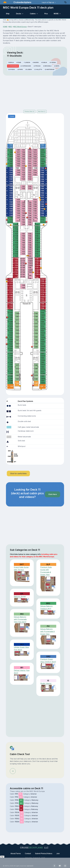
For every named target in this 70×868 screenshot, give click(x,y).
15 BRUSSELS (47, 66)
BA (21, 806)
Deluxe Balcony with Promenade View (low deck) (20, 619)
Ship (8, 14)
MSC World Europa (20, 27)
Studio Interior (46, 683)
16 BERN (57, 66)
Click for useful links (18, 473)
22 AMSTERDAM (49, 70)
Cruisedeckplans (22, 2)
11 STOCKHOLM (13, 66)
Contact (28, 853)
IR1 (21, 794)
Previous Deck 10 (29, 112)
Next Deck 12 (42, 112)
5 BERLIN (11, 63)
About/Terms (16, 853)
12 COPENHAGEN (26, 66)
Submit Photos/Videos (44, 853)
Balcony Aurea (20, 596)
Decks (19, 14)
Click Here (53, 494)
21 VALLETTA (38, 70)
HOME (5, 27)
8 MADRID (36, 63)
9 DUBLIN (44, 63)
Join (58, 853)
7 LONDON (27, 63)
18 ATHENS (12, 70)
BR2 (21, 800)
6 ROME (19, 63)
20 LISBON (29, 70)
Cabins (33, 14)
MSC (10, 27)
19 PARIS (20, 70)
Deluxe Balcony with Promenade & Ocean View (47, 631)
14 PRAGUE (37, 66)
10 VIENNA (53, 63)
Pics (46, 14)
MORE (56, 14)
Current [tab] (12, 116)
